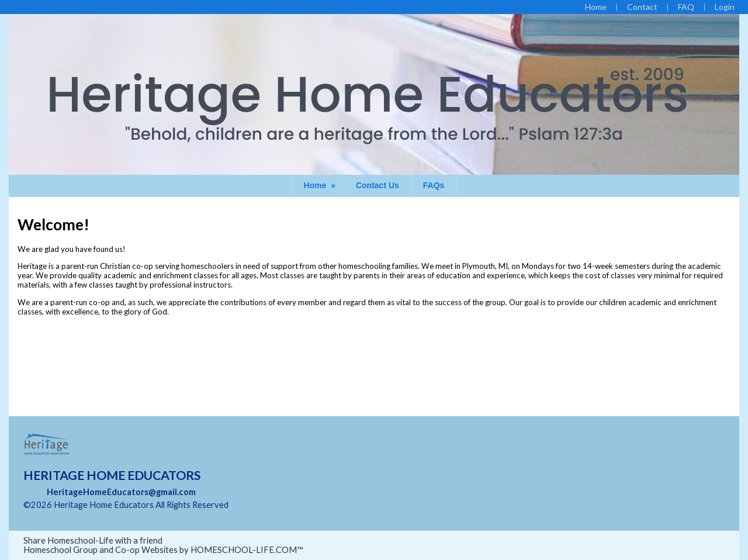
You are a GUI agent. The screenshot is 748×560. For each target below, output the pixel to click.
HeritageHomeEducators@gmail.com (121, 492)
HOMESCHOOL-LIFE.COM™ (247, 550)
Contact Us (378, 185)
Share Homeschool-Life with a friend (93, 540)
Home (321, 185)
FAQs (434, 185)
